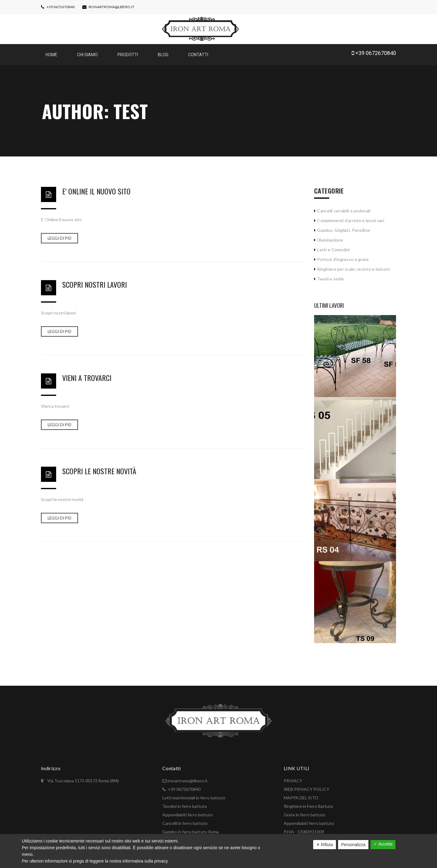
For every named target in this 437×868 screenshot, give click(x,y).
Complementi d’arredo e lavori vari (351, 217)
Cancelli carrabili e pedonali (344, 208)
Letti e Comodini (333, 247)
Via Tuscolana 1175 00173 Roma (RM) (83, 778)
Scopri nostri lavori (95, 281)
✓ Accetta (383, 844)
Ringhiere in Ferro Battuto (308, 803)
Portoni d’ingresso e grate (343, 256)
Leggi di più (59, 235)
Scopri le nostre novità (99, 468)
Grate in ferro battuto (305, 812)
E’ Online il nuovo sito (96, 188)
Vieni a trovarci (87, 375)
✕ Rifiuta (325, 845)
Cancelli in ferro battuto (185, 820)
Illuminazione (330, 237)
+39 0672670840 (60, 7)
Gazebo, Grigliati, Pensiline (344, 227)
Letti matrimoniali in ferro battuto (194, 795)
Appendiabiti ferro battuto (188, 812)
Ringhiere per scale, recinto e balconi (353, 266)
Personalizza (353, 845)
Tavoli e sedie (330, 276)
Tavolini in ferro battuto (185, 803)
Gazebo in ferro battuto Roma (191, 829)
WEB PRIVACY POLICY (307, 786)
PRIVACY (293, 778)
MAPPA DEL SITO (301, 795)
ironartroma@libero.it (112, 7)
